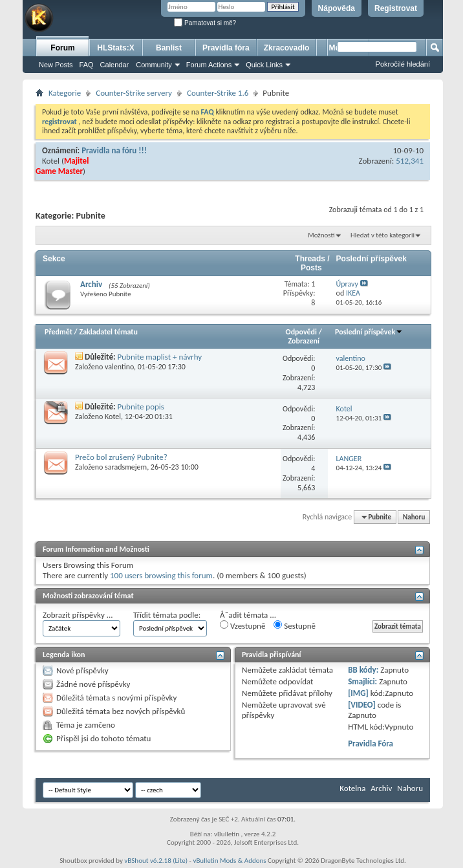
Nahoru (414, 517)
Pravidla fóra (226, 48)
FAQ (87, 65)
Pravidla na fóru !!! (114, 150)
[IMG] (358, 693)
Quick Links (264, 65)
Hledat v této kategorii (382, 235)
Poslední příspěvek (369, 332)
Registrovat (396, 8)
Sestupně (295, 625)
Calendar (115, 65)
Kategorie (65, 93)
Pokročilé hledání (403, 64)
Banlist (169, 48)
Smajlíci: (362, 681)
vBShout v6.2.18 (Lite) (156, 861)
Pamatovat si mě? (205, 23)
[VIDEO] (362, 705)
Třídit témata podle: (167, 615)
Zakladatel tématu (108, 332)
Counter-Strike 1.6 (218, 93)
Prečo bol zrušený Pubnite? (121, 457)
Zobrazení (304, 341)
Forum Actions (209, 65)
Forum (62, 48)
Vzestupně (242, 625)
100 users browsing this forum (161, 575)
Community (154, 65)
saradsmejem (126, 467)
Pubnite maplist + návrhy (160, 357)
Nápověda (337, 8)
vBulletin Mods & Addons (229, 861)
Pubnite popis (141, 407)
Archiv (91, 284)
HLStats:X (115, 48)
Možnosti (321, 235)
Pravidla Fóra (371, 743)
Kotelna (352, 788)
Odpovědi (301, 332)
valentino (119, 367)
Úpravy (347, 284)
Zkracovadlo (287, 48)
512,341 (410, 161)
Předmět (59, 332)
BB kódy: (363, 670)
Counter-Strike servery (134, 93)
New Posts (56, 65)
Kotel (51, 161)
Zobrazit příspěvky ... (78, 615)
